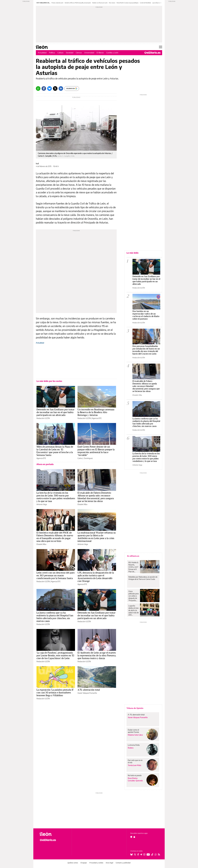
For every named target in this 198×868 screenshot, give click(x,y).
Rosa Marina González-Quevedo (135, 779)
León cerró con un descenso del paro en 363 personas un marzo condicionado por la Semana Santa (55, 576)
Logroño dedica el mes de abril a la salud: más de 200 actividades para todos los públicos (134, 610)
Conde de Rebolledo (145, 3)
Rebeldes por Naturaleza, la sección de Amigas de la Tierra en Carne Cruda (143, 578)
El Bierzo (100, 53)
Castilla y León (112, 53)
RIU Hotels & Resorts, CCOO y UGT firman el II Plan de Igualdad (133, 567)
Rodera (131, 748)
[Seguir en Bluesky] (131, 854)
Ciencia (79, 53)
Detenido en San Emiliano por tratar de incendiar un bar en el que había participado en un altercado (55, 412)
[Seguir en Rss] (159, 854)
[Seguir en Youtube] (148, 854)
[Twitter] (55, 88)
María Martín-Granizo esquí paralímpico (128, 3)
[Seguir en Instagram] (144, 854)
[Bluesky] (49, 88)
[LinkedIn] (61, 88)
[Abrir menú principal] (161, 47)
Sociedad (70, 53)
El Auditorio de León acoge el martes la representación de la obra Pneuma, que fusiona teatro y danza (97, 656)
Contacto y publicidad (123, 863)
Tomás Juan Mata (134, 765)
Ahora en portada (45, 464)
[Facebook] (44, 88)
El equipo (84, 863)
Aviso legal (109, 863)
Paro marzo (112, 3)
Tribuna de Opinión (135, 708)
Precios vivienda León (57, 3)
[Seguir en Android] (131, 837)
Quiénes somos (73, 863)
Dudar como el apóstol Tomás (133, 731)
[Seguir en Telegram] (141, 854)
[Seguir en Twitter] (135, 854)
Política (52, 53)
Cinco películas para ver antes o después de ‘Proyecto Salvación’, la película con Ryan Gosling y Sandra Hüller (134, 596)
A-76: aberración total (89, 690)
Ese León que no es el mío (135, 761)
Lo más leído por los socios (49, 381)
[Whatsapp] (38, 88)
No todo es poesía (135, 775)
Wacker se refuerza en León (100, 3)
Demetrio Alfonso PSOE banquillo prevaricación (78, 3)
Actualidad (42, 53)
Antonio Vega (42, 504)
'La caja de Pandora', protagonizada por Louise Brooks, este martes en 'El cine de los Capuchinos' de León (55, 656)
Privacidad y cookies (96, 863)
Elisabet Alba (82, 504)
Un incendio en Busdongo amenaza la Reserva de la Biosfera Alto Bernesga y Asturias (96, 412)
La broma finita (134, 745)
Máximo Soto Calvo (135, 735)
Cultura (60, 53)
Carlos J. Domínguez (85, 458)
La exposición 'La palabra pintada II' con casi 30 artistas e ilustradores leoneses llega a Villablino (55, 693)
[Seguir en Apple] (134, 837)
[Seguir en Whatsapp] (156, 854)
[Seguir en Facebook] (138, 854)
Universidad (89, 53)
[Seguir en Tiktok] (152, 854)
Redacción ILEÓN (43, 418)
